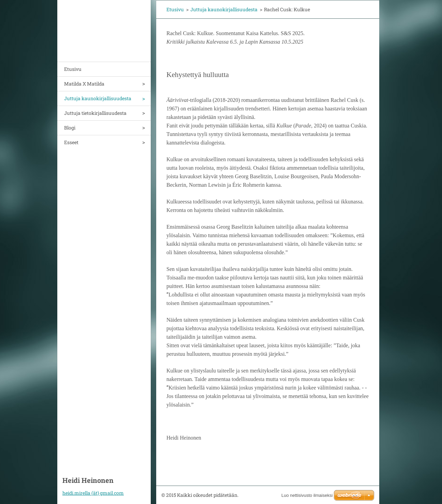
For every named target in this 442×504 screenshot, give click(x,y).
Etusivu (73, 69)
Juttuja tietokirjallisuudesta (95, 113)
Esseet (71, 142)
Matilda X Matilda (84, 84)
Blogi (70, 128)
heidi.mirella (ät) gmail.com (93, 493)
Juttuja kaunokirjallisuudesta (98, 98)
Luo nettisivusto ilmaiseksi (307, 495)
